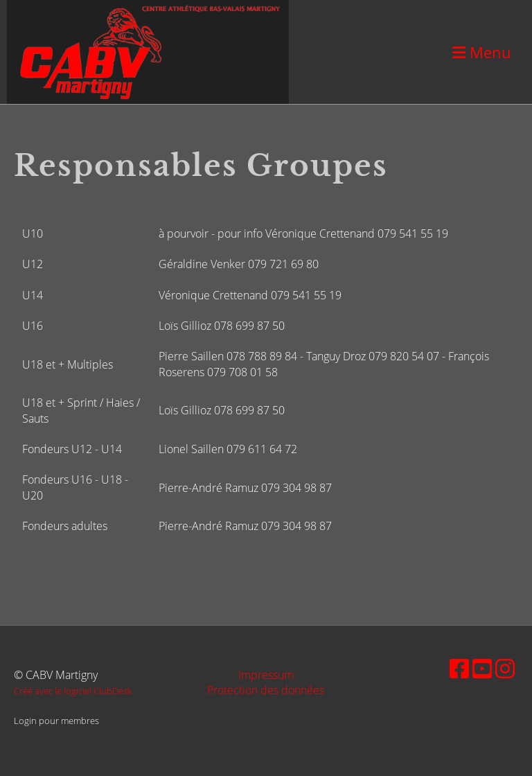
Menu (482, 52)
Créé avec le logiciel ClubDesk (73, 691)
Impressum (266, 675)
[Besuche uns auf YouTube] (482, 668)
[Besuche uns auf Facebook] (459, 668)
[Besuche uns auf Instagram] (505, 668)
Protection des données (266, 690)
